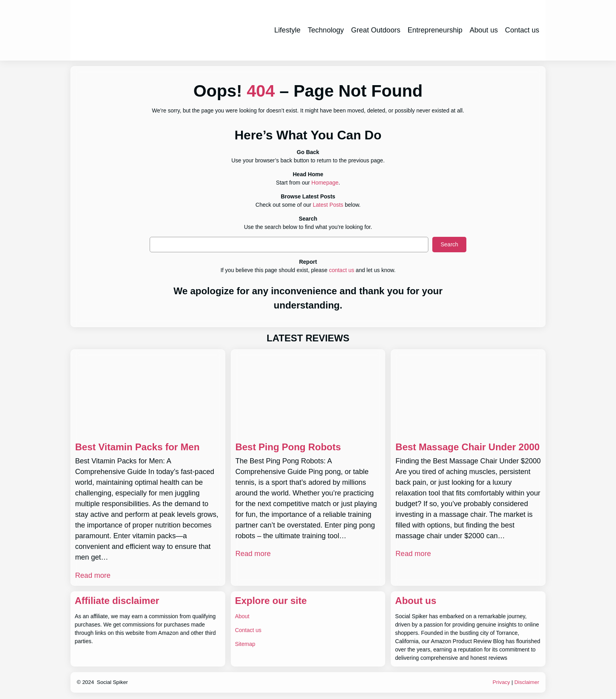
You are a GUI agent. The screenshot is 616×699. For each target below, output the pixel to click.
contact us (342, 270)
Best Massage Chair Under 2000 (468, 447)
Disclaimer (527, 682)
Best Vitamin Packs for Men (137, 447)
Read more (93, 575)
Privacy (501, 682)
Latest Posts (328, 205)
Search (449, 244)
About (242, 616)
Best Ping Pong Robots (288, 447)
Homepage (325, 183)
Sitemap (245, 644)
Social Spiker (112, 682)
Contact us (248, 630)
